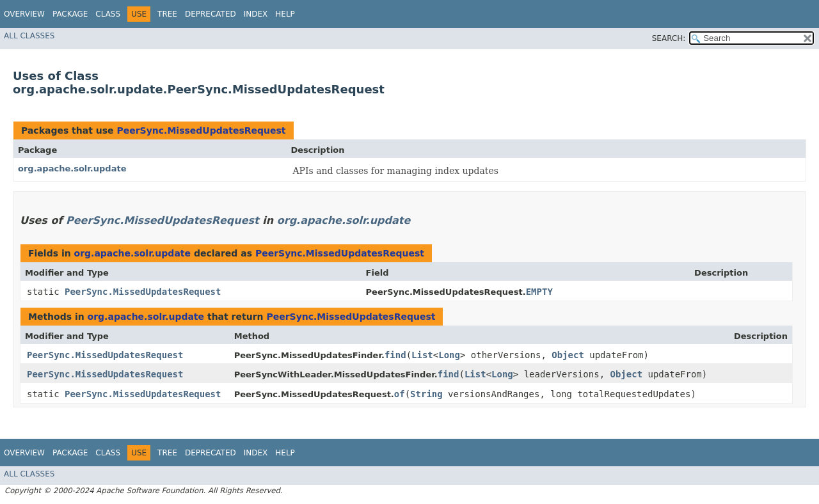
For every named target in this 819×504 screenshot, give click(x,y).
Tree (167, 14)
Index (256, 14)
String (426, 394)
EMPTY (539, 292)
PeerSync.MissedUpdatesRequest (201, 130)
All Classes (29, 36)
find (395, 355)
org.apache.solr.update (72, 169)
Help (285, 14)
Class (108, 14)
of (400, 394)
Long (449, 355)
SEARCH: (669, 38)
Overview (24, 14)
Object (568, 355)
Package (70, 14)
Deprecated (211, 14)
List (422, 355)
